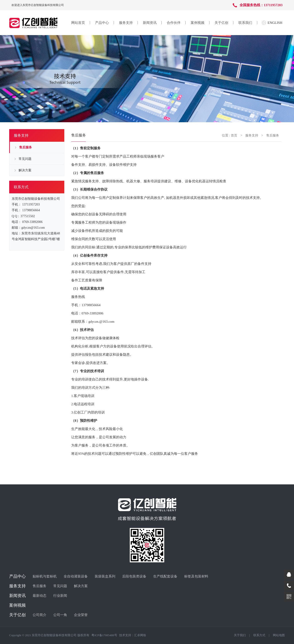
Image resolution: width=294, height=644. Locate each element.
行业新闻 (60, 596)
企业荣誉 (81, 615)
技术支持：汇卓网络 (133, 635)
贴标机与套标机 (45, 576)
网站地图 (279, 635)
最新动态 (40, 596)
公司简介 (40, 615)
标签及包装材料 (196, 576)
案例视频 (198, 23)
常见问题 (25, 159)
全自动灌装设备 (76, 576)
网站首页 (78, 23)
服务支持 (126, 23)
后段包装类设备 (134, 576)
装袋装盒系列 (105, 576)
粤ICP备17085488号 (104, 635)
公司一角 (60, 615)
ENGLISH (275, 23)
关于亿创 (221, 23)
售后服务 (25, 147)
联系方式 (259, 635)
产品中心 (102, 23)
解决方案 (25, 170)
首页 (234, 135)
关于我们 (240, 635)
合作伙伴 (174, 23)
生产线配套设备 (165, 576)
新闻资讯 (150, 23)
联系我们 (245, 23)
